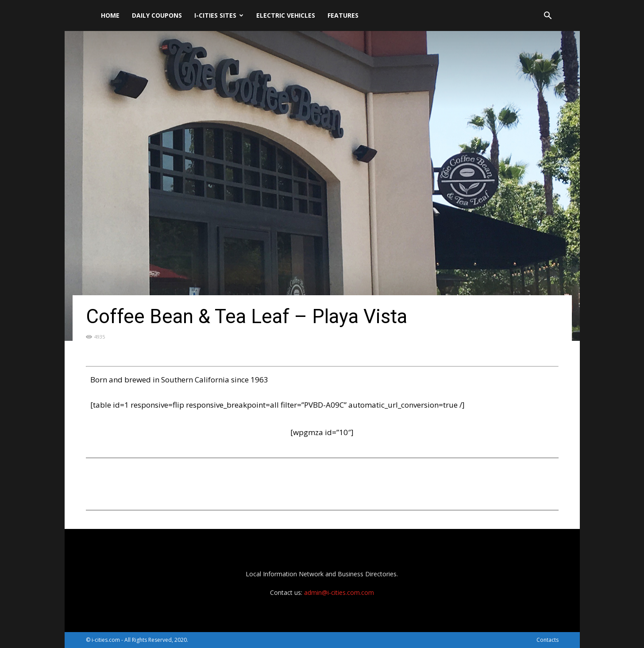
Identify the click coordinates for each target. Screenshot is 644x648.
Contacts (548, 640)
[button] (548, 17)
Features (343, 15)
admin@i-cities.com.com (339, 592)
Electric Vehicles (286, 15)
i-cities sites (219, 15)
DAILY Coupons (157, 15)
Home (110, 15)
